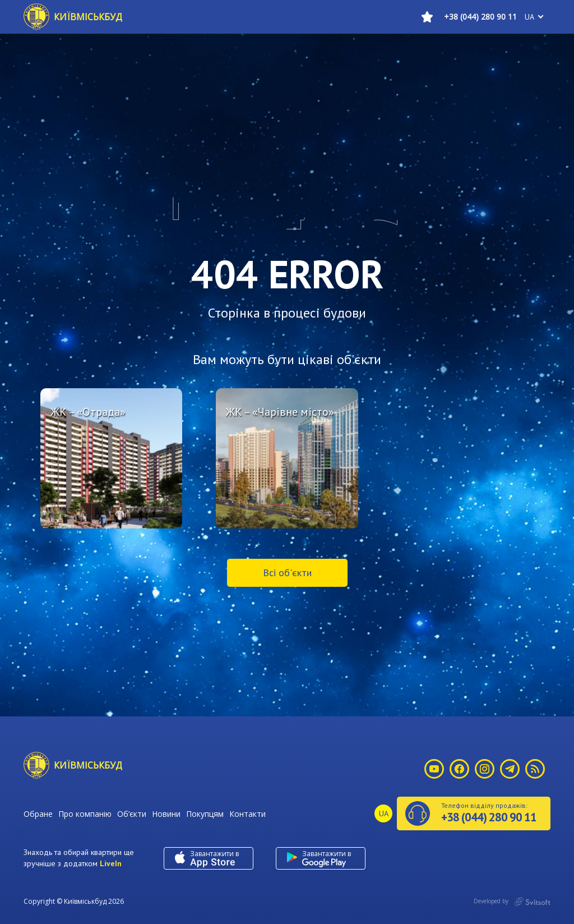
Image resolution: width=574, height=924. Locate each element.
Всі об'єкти (287, 573)
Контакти (247, 814)
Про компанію (85, 814)
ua (529, 17)
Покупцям (205, 814)
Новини (166, 814)
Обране (38, 814)
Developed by (512, 902)
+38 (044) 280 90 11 (480, 17)
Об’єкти (132, 814)
